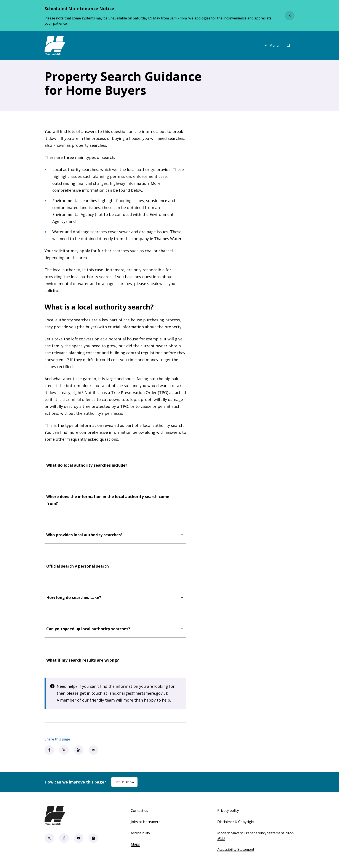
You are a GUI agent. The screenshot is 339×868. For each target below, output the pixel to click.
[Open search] (288, 45)
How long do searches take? (115, 597)
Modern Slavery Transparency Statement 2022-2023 (256, 836)
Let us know (124, 782)
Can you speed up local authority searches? (115, 629)
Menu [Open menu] (271, 45)
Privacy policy (228, 811)
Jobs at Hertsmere (146, 822)
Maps (135, 844)
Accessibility (140, 833)
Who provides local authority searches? (115, 535)
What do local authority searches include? (115, 465)
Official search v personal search (115, 566)
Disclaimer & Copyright (236, 822)
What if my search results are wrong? (115, 660)
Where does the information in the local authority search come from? (115, 500)
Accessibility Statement (236, 849)
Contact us (139, 811)
